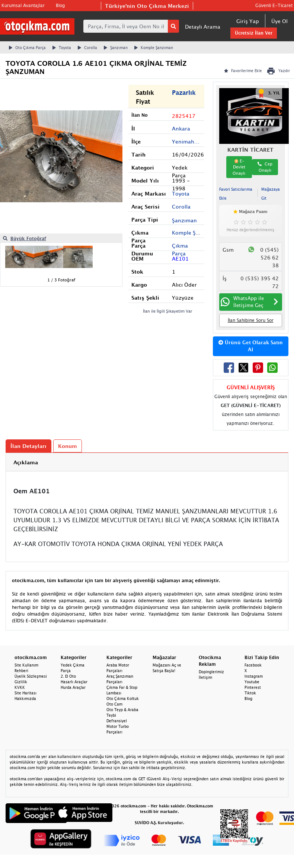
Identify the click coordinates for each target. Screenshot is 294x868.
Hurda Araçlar (73, 687)
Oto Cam (114, 704)
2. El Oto (68, 676)
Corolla (87, 48)
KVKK (20, 687)
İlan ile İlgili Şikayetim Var (168, 311)
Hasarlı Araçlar (74, 682)
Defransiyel (117, 721)
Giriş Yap (248, 21)
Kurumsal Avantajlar (23, 5)
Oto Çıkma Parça (27, 48)
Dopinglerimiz (211, 672)
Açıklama (26, 462)
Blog (60, 5)
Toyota (62, 48)
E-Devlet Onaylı (239, 167)
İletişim (205, 677)
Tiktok (250, 693)
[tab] (147, 462)
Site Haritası (25, 693)
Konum (68, 446)
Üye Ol (279, 21)
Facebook (253, 665)
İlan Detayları (28, 446)
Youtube (252, 682)
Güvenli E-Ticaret (274, 5)
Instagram (254, 676)
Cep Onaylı (265, 167)
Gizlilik (21, 682)
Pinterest (253, 687)
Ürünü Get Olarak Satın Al (251, 346)
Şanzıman (116, 48)
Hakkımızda (25, 698)
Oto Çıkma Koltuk (123, 698)
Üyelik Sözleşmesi (31, 676)
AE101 (180, 259)
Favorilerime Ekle (243, 71)
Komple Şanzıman (154, 48)
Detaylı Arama (203, 27)
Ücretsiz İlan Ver (254, 33)
